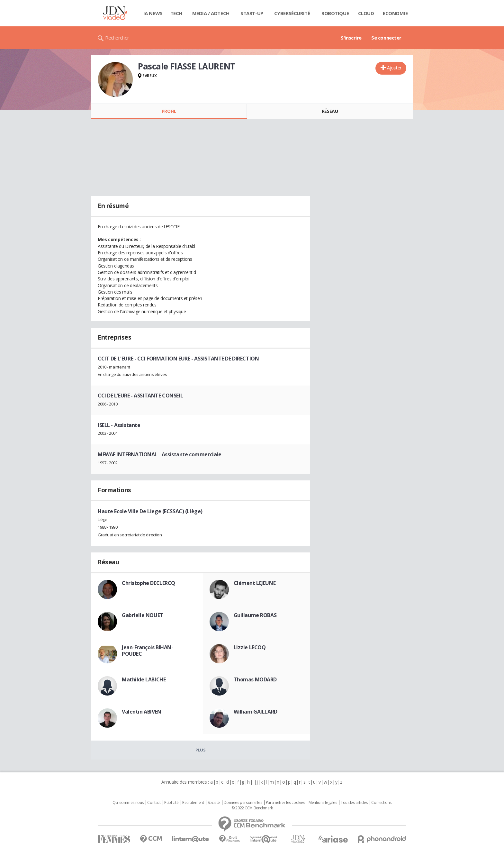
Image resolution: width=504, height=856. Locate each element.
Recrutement (193, 803)
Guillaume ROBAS (255, 615)
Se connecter (386, 38)
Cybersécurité (292, 13)
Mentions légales (323, 803)
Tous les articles (354, 803)
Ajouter (394, 68)
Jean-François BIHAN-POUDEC (148, 651)
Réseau (330, 111)
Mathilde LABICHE (144, 679)
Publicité (171, 803)
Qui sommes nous (128, 803)
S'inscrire (351, 38)
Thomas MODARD (255, 679)
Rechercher (117, 38)
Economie (395, 13)
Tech (176, 13)
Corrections (381, 803)
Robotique (335, 13)
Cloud (366, 13)
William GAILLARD (256, 712)
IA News (153, 13)
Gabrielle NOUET (143, 615)
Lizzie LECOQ (250, 647)
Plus (200, 750)
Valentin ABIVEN (142, 712)
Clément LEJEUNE (255, 583)
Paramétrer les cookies (285, 803)
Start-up (252, 13)
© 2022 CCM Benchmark (252, 808)
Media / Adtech (211, 13)
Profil (169, 111)
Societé (214, 803)
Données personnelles (243, 803)
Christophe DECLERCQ (148, 583)
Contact (154, 803)
